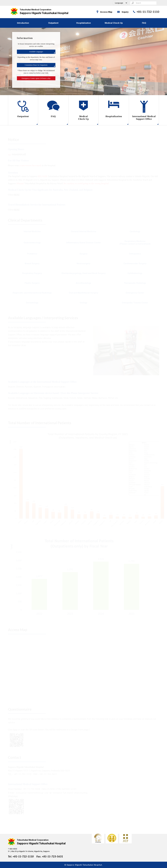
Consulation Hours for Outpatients (36, 65)
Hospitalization (84, 23)
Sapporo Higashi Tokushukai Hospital (44, 11)
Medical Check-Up (114, 23)
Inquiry (125, 12)
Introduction (23, 23)
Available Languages (36, 52)
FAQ (144, 23)
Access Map (106, 12)
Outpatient (53, 23)
